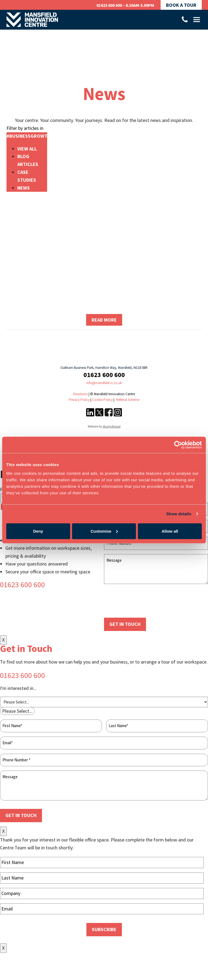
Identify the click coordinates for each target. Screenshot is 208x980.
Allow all (170, 531)
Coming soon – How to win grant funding (104, 273)
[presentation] (145, 601)
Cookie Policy (102, 400)
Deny (38, 531)
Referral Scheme (128, 400)
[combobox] (17, 711)
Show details (179, 514)
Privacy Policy (79, 400)
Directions (80, 394)
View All (27, 149)
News (24, 188)
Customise (104, 531)
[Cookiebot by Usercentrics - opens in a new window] (178, 445)
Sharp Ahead (112, 426)
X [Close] (3, 640)
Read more (104, 320)
